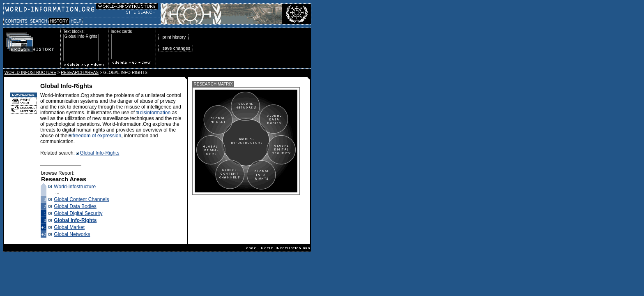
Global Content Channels (81, 199)
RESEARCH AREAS (80, 73)
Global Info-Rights (81, 37)
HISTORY (59, 21)
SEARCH (39, 21)
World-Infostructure (75, 187)
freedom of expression (97, 136)
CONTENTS (16, 21)
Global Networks (72, 234)
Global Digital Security (78, 213)
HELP (76, 21)
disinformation (155, 113)
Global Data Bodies (75, 206)
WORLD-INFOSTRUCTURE (30, 73)
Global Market (69, 227)
